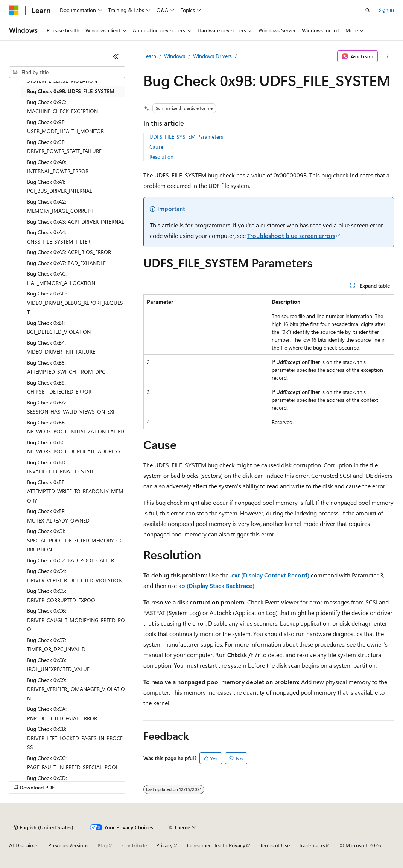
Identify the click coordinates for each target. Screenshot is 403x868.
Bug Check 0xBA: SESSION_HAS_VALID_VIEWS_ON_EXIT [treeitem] (72, 407)
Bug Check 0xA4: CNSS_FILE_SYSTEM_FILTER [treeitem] (59, 237)
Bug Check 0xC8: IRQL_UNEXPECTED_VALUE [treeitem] (58, 665)
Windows (175, 56)
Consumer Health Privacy (216, 845)
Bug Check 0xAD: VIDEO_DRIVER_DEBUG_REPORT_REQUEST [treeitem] (75, 303)
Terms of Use (275, 845)
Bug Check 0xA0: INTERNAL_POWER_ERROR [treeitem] (58, 167)
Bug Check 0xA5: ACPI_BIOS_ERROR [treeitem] (69, 252)
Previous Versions (68, 845)
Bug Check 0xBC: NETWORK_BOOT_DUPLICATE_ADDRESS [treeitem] (74, 447)
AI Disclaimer (24, 845)
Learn (150, 56)
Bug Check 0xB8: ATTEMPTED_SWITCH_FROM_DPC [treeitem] (66, 367)
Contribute (135, 845)
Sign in (386, 10)
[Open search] (368, 10)
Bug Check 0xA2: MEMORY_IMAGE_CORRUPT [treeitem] (60, 206)
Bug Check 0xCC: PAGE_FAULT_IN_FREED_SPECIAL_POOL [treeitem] (73, 763)
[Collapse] (116, 56)
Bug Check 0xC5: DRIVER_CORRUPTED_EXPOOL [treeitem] (62, 595)
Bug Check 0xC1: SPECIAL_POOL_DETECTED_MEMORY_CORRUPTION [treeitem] (75, 540)
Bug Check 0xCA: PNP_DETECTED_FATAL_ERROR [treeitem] (62, 713)
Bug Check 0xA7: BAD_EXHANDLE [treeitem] (66, 263)
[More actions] (387, 56)
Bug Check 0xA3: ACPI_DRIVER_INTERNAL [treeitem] (76, 222)
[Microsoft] (14, 10)
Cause (156, 147)
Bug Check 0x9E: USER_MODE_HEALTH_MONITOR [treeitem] (65, 127)
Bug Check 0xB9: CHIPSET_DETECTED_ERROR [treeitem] (59, 387)
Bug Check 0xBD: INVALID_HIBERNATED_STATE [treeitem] (61, 467)
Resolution (161, 157)
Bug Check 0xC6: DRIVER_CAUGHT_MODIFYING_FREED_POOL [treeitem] (76, 620)
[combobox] (67, 72)
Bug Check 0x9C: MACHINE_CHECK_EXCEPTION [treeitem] (62, 107)
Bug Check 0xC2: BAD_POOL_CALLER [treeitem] (71, 560)
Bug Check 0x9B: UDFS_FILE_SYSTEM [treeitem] (71, 91)
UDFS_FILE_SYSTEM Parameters (186, 137)
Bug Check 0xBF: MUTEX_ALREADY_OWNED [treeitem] (58, 516)
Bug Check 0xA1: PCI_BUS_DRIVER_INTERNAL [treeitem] (60, 186)
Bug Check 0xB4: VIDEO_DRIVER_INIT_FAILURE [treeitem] (61, 347)
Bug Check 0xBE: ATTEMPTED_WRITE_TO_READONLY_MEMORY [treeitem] (75, 491)
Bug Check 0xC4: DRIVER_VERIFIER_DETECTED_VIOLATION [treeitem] (75, 576)
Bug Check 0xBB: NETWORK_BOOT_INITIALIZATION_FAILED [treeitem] (76, 427)
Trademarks (312, 845)
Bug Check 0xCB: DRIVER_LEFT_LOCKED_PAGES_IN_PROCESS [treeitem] (75, 738)
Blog (103, 845)
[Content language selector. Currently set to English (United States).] (43, 827)
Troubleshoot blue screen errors (291, 236)
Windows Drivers (212, 56)
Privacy (164, 845)
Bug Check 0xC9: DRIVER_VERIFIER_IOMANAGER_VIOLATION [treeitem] (76, 689)
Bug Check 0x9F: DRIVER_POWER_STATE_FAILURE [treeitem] (64, 147)
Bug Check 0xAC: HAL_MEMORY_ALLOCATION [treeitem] (61, 278)
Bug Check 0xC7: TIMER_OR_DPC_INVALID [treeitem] (56, 645)
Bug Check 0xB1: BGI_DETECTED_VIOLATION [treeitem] (59, 327)
